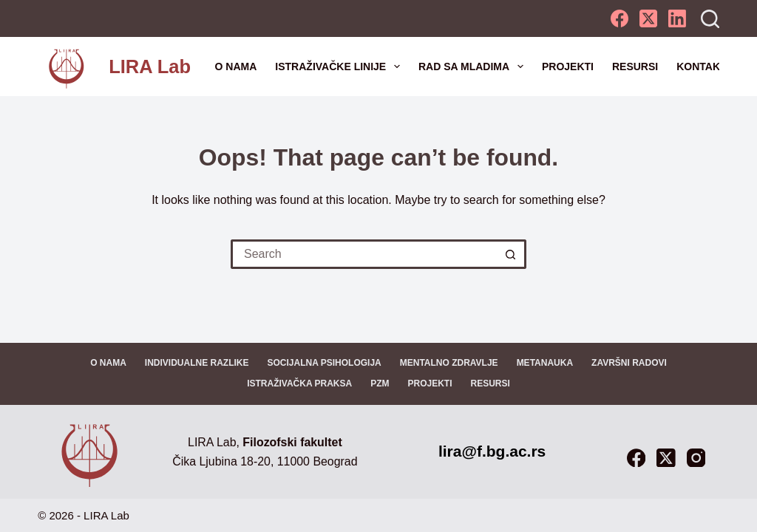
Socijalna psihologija (324, 363)
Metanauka (545, 363)
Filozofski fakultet (292, 442)
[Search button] (512, 254)
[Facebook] (619, 18)
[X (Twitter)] (648, 18)
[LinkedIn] (677, 18)
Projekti (568, 66)
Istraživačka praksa (299, 383)
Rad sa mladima (474, 66)
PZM (380, 383)
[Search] (710, 19)
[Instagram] (696, 458)
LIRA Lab (150, 66)
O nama (236, 66)
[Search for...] (364, 254)
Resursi (635, 66)
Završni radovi (629, 363)
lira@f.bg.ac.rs (492, 451)
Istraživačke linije (340, 66)
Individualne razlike (197, 363)
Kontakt (701, 66)
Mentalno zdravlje (449, 363)
